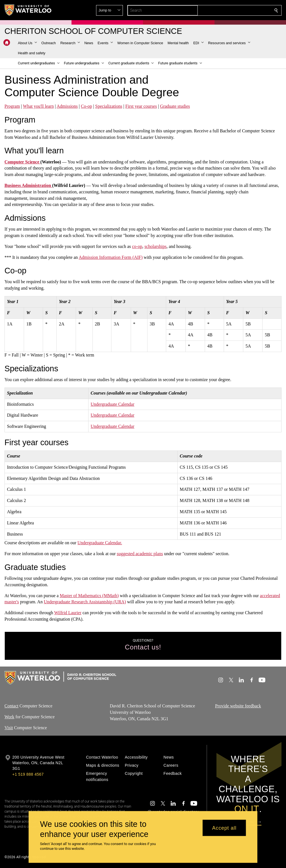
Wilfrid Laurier (68, 613)
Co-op (87, 106)
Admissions (67, 106)
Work (9, 717)
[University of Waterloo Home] (28, 10)
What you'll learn (38, 106)
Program (12, 106)
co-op (137, 246)
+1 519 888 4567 (28, 774)
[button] (236, 10)
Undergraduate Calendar (113, 404)
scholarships (155, 246)
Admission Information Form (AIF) (111, 257)
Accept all (224, 828)
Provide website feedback (238, 706)
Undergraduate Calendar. (100, 543)
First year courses (141, 106)
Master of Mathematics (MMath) (89, 596)
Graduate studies (175, 106)
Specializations (109, 106)
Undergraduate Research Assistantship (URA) (85, 602)
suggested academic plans (140, 554)
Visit (9, 728)
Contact (11, 706)
